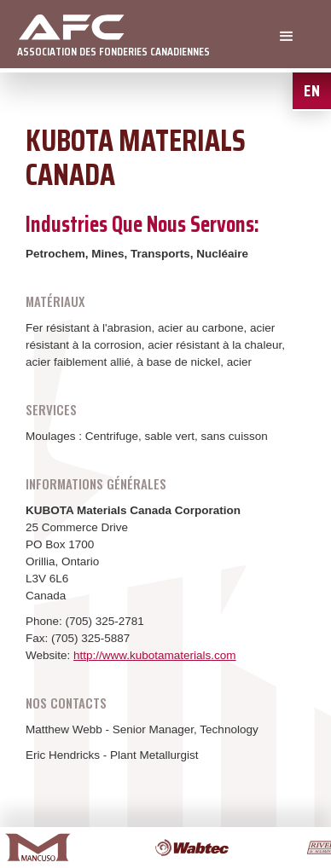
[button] (287, 37)
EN (312, 90)
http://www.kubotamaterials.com (155, 655)
